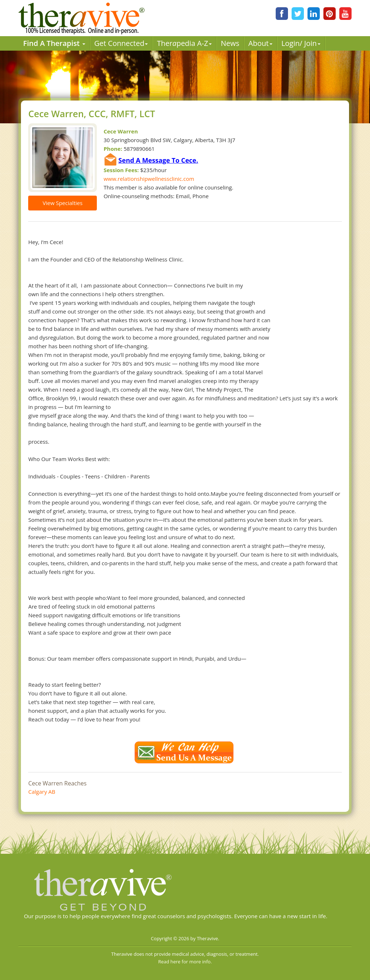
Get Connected (121, 43)
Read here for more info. (185, 962)
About (260, 43)
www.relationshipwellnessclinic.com (149, 179)
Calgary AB (42, 792)
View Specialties (63, 203)
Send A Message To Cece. (158, 160)
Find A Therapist (54, 43)
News (230, 43)
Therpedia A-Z (184, 43)
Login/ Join (301, 43)
